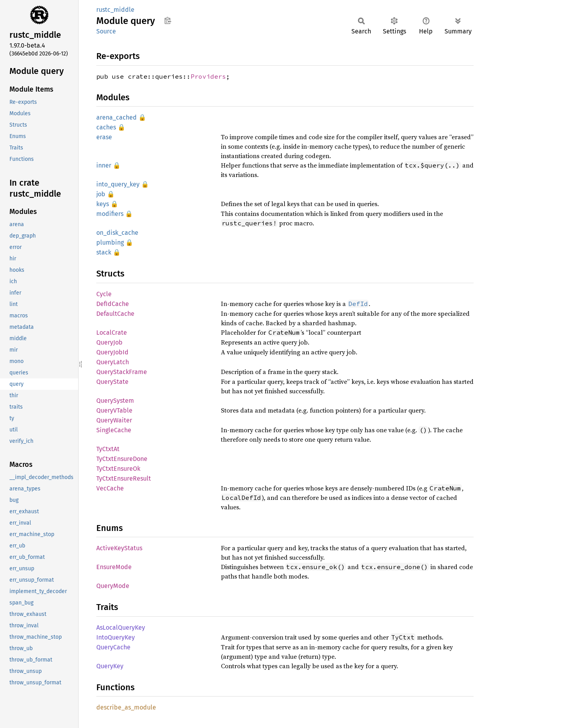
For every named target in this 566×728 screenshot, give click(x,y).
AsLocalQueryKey (121, 628)
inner (104, 165)
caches (106, 127)
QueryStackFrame (122, 372)
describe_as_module (126, 707)
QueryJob (109, 342)
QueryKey (110, 666)
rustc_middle (115, 10)
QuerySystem (115, 401)
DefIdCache (113, 304)
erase (104, 137)
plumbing (110, 242)
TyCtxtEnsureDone (122, 459)
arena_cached (117, 117)
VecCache (110, 488)
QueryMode (113, 586)
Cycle (104, 294)
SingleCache (114, 430)
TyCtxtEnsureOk (118, 469)
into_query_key (118, 184)
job (101, 194)
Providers (208, 76)
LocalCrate (112, 333)
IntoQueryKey (116, 637)
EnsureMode (114, 567)
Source (106, 31)
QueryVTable (114, 410)
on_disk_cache (117, 233)
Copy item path (168, 20)
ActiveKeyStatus (119, 548)
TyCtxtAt (108, 449)
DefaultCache (115, 314)
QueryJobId (112, 352)
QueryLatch (113, 362)
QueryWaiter (114, 420)
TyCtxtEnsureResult (124, 478)
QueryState (112, 382)
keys (103, 204)
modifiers (110, 214)
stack (104, 252)
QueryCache (113, 647)
